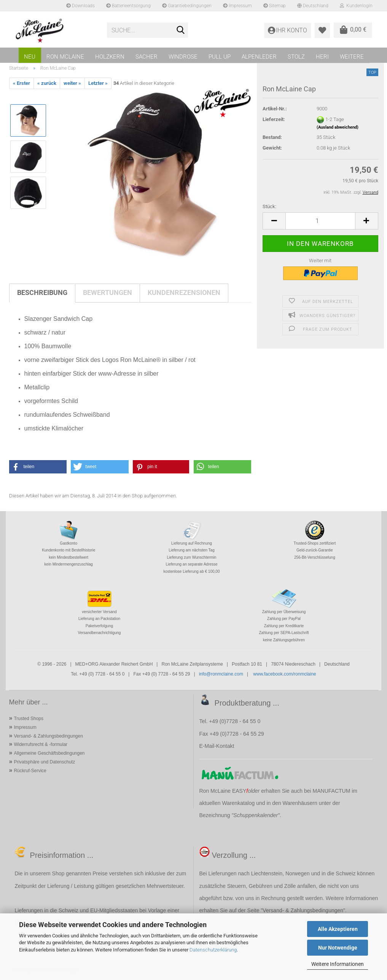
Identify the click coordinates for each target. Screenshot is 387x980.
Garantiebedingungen (187, 6)
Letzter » (98, 83)
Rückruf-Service (30, 771)
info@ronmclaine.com (221, 674)
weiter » (72, 83)
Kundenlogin (356, 6)
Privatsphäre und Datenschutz (44, 762)
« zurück (47, 83)
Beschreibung (42, 292)
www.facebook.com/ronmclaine (284, 674)
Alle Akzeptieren (338, 929)
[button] (274, 221)
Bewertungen (107, 292)
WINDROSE (183, 57)
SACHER (147, 57)
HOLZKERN (110, 57)
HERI (322, 57)
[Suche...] (181, 30)
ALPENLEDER (259, 57)
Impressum (237, 6)
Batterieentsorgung (128, 6)
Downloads (80, 6)
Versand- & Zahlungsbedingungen (48, 736)
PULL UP (220, 57)
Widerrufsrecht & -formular (41, 744)
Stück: (269, 206)
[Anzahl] (320, 221)
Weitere (352, 57)
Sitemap (275, 6)
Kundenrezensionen (184, 292)
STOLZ (296, 57)
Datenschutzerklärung (213, 950)
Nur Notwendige (338, 948)
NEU (30, 57)
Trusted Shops (29, 719)
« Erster (21, 83)
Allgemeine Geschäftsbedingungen (49, 753)
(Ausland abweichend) (338, 127)
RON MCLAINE (65, 57)
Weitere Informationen (338, 964)
